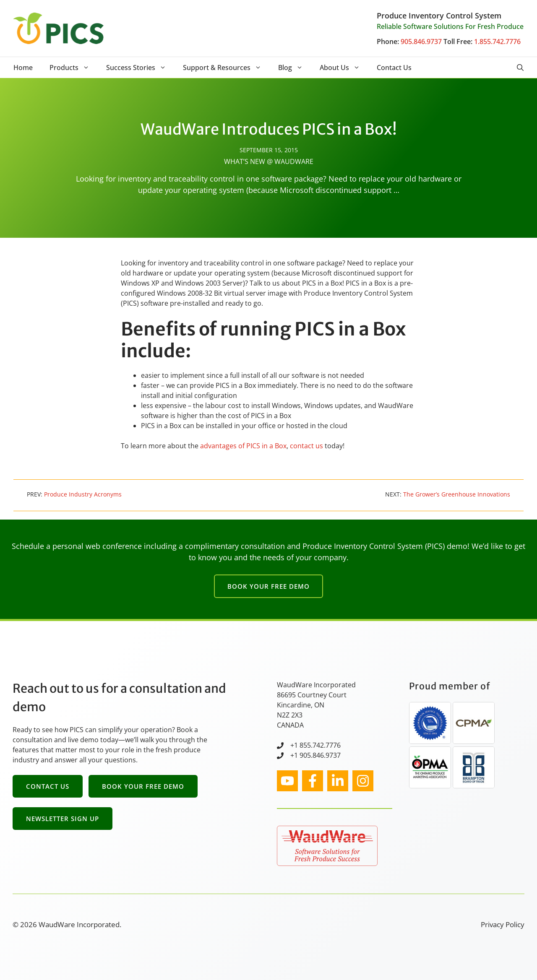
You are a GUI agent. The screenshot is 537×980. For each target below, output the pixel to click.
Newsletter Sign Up (63, 819)
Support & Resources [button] (226, 68)
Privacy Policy (503, 924)
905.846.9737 (421, 42)
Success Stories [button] (140, 68)
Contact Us (394, 68)
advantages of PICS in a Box (243, 446)
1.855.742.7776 (497, 42)
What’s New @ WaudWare (269, 161)
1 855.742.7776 (317, 745)
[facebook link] (313, 781)
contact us (306, 446)
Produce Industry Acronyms (83, 494)
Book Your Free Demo (268, 586)
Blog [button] (295, 68)
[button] (520, 68)
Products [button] (74, 68)
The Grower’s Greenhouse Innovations (457, 494)
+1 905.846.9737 (315, 755)
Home (23, 68)
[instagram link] (287, 781)
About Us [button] (344, 68)
